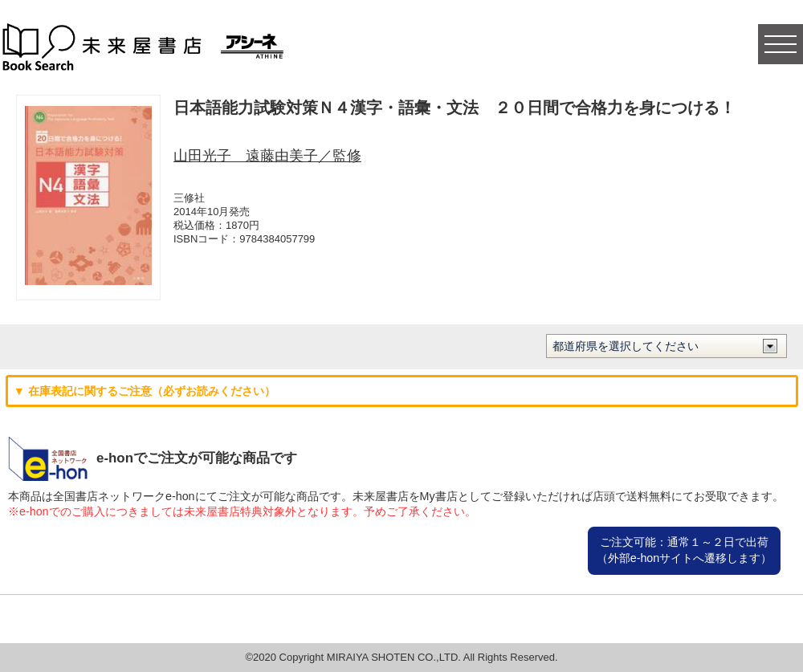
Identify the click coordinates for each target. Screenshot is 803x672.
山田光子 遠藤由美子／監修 (267, 156)
